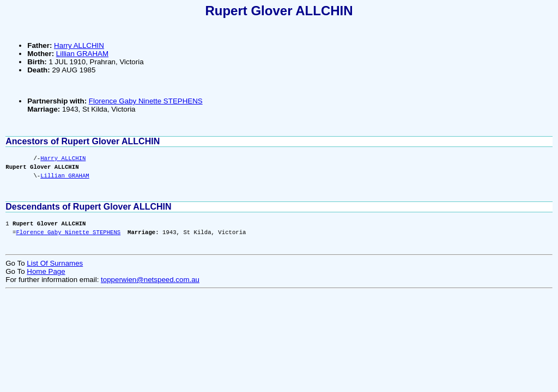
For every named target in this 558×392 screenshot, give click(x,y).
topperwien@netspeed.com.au (150, 280)
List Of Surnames (55, 263)
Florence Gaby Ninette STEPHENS (146, 101)
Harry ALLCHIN (79, 45)
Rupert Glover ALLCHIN (279, 11)
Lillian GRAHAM (82, 54)
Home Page (46, 271)
